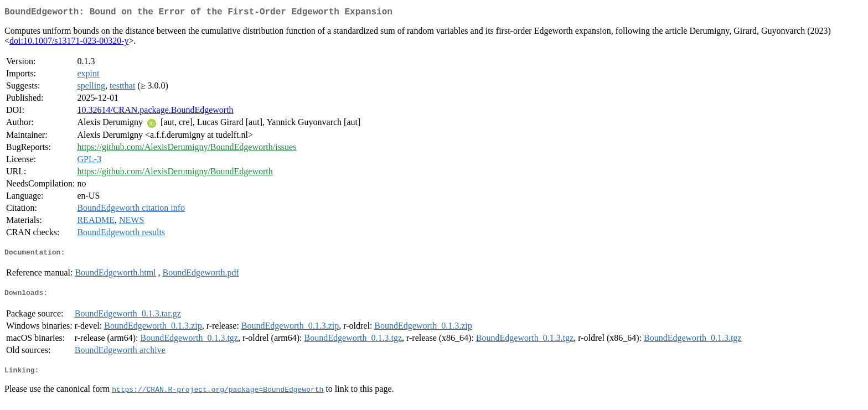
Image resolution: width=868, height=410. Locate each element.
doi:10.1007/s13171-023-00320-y (69, 43)
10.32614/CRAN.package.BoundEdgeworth (155, 112)
